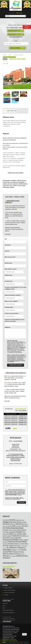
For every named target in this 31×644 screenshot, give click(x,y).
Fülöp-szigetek (22, 523)
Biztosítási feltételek (8, 604)
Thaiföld (5, 545)
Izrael (15, 527)
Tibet (10, 545)
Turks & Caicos (8, 547)
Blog (4, 599)
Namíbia (11, 537)
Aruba (19, 515)
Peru (19, 537)
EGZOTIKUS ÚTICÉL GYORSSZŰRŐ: (15, 25)
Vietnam (6, 549)
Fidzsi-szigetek (13, 523)
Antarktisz (22, 514)
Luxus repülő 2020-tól (9, 560)
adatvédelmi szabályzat (14, 354)
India (7, 527)
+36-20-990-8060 (18, 434)
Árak (16, 104)
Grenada (6, 525)
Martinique (5, 535)
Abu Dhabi (6, 513)
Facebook (7, 619)
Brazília (9, 519)
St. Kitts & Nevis (24, 539)
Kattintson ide (19, 13)
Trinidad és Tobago (18, 545)
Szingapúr (14, 543)
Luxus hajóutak (16, 531)
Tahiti (19, 543)
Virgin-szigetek (13, 549)
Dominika (15, 521)
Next (26, 74)
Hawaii (19, 525)
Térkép (12, 104)
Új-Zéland (17, 547)
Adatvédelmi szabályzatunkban (10, 641)
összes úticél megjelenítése (16, 37)
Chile (14, 519)
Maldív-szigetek (24, 533)
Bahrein (11, 517)
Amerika (12, 513)
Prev (5, 74)
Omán (16, 537)
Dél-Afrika (7, 521)
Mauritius (12, 535)
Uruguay (23, 547)
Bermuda (25, 517)
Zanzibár (25, 549)
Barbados (19, 517)
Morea (24, 535)
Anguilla (18, 514)
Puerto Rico (25, 537)
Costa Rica (19, 519)
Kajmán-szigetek (7, 529)
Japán (24, 527)
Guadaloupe (12, 525)
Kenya (5, 531)
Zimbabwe (7, 551)
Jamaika (19, 527)
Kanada (23, 529)
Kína (8, 531)
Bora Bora (5, 520)
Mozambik (5, 537)
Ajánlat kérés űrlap (15, 454)
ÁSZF (4, 601)
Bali (14, 518)
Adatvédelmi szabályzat (9, 606)
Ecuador (6, 523)
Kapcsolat (5, 597)
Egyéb (8, 104)
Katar (27, 529)
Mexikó (19, 535)
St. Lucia (5, 541)
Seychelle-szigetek (8, 539)
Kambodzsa (16, 529)
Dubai (21, 521)
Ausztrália (24, 516)
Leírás (5, 104)
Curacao (25, 519)
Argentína (13, 515)
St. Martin (11, 541)
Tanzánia (23, 543)
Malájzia (16, 533)
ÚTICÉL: (16, 41)
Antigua (6, 515)
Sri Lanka (17, 539)
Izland (11, 527)
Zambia (19, 549)
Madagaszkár (7, 533)
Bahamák (6, 517)
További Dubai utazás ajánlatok (16, 166)
